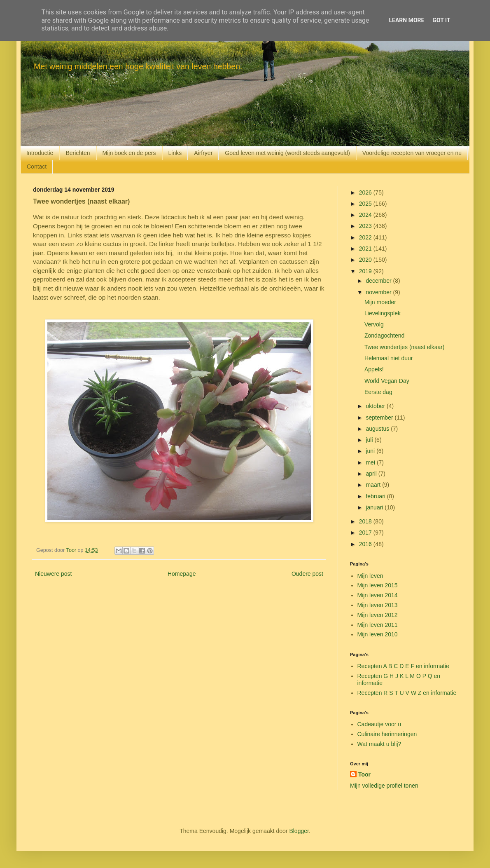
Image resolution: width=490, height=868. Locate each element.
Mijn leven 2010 (378, 634)
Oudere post (307, 574)
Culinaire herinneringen (387, 734)
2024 (366, 215)
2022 (366, 237)
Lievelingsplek (383, 313)
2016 (366, 544)
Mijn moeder (380, 302)
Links (175, 153)
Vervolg (374, 324)
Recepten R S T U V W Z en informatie (407, 693)
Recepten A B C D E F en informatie (403, 666)
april (372, 474)
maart (374, 485)
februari (376, 496)
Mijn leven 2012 (378, 615)
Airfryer (203, 153)
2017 (366, 533)
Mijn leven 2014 (378, 595)
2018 (366, 521)
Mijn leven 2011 (378, 625)
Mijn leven (370, 576)
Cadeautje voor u (379, 724)
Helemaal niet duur (389, 358)
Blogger (299, 831)
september (380, 418)
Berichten (78, 153)
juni (371, 451)
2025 (366, 204)
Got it (441, 20)
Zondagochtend (384, 335)
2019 (366, 271)
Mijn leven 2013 (378, 605)
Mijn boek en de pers (129, 153)
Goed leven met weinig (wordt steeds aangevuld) (287, 153)
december (379, 281)
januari (375, 507)
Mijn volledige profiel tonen (384, 786)
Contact (37, 167)
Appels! (374, 369)
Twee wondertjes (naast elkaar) (405, 347)
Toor (364, 774)
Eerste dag (378, 392)
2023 (366, 226)
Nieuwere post (54, 574)
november (379, 292)
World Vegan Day (387, 381)
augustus (378, 429)
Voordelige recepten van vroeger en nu (412, 153)
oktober (376, 406)
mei (371, 462)
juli (370, 440)
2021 (366, 249)
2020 (366, 260)
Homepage (182, 574)
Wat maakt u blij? (379, 744)
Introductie (40, 153)
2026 (366, 192)
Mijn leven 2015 (378, 585)
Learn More (406, 20)
